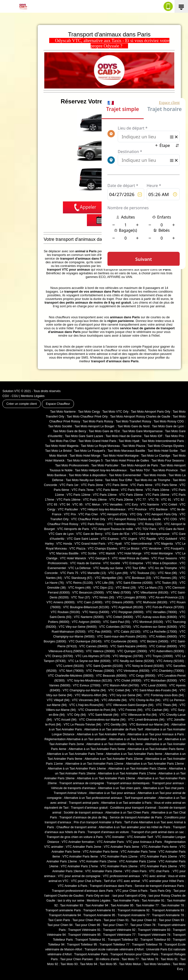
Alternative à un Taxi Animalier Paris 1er (136, 739)
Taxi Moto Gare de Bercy (70, 431)
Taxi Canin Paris (59, 920)
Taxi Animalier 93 (71, 905)
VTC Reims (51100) (80, 583)
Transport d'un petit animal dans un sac (158, 832)
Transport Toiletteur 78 (147, 945)
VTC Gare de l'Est (117, 534)
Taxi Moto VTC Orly (115, 412)
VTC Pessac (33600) (100, 671)
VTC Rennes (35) (165, 578)
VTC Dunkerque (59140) (85, 641)
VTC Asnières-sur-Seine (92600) (155, 627)
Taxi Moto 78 (150, 959)
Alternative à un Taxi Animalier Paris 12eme (94, 764)
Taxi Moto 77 (130, 959)
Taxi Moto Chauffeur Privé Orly (87, 417)
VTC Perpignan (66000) (128, 612)
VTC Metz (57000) (119, 593)
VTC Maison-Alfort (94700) (121, 685)
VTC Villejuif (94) (58, 700)
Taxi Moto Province (165, 470)
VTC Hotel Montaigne (158, 553)
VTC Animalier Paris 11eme (138, 861)
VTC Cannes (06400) (94, 646)
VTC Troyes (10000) (159, 656)
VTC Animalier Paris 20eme (104, 871)
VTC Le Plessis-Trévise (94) (82, 725)
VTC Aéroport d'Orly (114, 514)
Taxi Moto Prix (175, 436)
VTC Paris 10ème (157, 490)
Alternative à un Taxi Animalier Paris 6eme (156, 749)
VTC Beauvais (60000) (111, 676)
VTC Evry (131, 505)
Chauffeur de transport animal (76, 827)
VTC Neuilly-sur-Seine (108, 568)
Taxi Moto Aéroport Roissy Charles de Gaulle (140, 417)
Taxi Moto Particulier (105, 465)
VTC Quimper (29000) (132, 651)
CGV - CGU (10, 396)
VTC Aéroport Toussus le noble (112, 529)
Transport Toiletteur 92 (123, 940)
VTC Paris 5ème (166, 485)
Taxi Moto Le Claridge (156, 456)
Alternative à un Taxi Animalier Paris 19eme (106, 778)
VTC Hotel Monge (129, 553)
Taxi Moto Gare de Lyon (168, 426)
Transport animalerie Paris (63, 910)
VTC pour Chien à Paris (131, 891)
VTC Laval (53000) (154, 685)
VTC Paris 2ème (92, 485)
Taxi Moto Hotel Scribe (163, 451)
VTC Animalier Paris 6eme (100, 852)
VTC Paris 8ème (107, 490)
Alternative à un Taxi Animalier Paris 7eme (75, 754)
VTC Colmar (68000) (163, 646)
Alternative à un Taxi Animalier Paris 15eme (137, 769)
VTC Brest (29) (126, 588)
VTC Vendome (152, 549)
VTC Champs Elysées (103, 549)
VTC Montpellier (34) (109, 578)
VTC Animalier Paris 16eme (119, 866)
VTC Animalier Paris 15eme (98, 861)
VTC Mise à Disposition (161, 563)
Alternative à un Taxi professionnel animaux (93, 798)
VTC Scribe (89, 553)
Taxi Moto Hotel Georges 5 (85, 461)
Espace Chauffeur (58, 404)
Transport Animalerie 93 (168, 910)
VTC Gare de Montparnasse (151, 534)
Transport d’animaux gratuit (89, 808)
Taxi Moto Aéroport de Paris (140, 465)
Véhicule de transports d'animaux (73, 788)
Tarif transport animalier (140, 798)
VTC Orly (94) (77, 715)
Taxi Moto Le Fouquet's (89, 451)
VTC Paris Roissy (93, 524)
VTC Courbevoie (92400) (121, 641)
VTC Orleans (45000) (119, 602)
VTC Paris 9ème (132, 490)
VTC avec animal (154, 876)
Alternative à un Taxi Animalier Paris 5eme (97, 749)
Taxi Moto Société (60, 426)
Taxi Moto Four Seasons (168, 461)
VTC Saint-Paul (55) (117, 622)
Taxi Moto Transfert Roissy (133, 421)
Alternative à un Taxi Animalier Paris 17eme (127, 773)
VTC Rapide (148, 539)
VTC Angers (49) (80, 588)
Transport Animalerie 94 (65, 915)
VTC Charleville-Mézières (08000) (71, 676)
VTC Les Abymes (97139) (93, 656)
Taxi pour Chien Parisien (77, 959)
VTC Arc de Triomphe (163, 568)
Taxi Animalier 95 (122, 905)
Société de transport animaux (83, 813)
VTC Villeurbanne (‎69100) (151, 593)
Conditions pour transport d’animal (133, 808)
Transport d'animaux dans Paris (111, 886)
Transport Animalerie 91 (99, 910)
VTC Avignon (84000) (86, 622)
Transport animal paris (84, 803)
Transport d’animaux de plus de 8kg (83, 817)
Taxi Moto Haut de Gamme (123, 436)
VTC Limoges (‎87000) (131, 597)
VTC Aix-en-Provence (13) (166, 597)
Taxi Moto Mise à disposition (87, 475)
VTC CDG (170, 519)
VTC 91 (166, 500)
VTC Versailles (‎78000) (161, 612)
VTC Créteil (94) (119, 690)
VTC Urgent (129, 539)
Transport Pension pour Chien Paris (134, 954)
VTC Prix (70, 514)
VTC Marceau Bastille (64, 553)
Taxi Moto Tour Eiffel (119, 480)
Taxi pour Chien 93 (171, 920)
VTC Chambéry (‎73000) (168, 671)
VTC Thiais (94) (166, 705)
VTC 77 (141, 500)
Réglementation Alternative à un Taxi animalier (76, 739)
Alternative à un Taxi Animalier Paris (101, 734)
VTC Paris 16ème (157, 495)
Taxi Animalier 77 (147, 905)
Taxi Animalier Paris (126, 901)
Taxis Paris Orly (160, 891)
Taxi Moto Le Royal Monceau (100, 446)
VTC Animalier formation (78, 842)
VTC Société (112, 563)
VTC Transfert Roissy (121, 524)
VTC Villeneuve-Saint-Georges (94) (130, 705)
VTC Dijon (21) (103, 588)
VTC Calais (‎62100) (127, 632)
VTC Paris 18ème (68, 500)
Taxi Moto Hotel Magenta (62, 446)
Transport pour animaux (168, 783)
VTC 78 (153, 500)
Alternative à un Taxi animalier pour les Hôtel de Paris (135, 827)
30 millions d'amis (107, 959)
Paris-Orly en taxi (98, 896)
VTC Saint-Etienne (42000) (134, 583)
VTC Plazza (77, 549)
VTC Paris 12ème (78, 495)
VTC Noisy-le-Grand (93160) (145, 666)
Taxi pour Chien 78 (143, 925)
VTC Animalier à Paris (73, 886)
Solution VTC (11, 391)
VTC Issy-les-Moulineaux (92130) (89, 681)
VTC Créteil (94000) (120, 617)
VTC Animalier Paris (110, 842)
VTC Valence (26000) (100, 651)
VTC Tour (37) (81, 597)
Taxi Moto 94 (89, 964)
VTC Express (110, 539)
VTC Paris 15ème (131, 495)
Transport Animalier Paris (91, 954)
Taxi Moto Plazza (134, 446)
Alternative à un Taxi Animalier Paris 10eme (114, 759)
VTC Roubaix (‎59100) (65, 612)
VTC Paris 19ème (95, 500)
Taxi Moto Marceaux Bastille (126, 451)
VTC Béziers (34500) (154, 641)
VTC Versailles (112, 505)
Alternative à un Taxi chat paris (163, 788)
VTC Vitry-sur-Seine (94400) (78, 627)
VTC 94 (65, 505)
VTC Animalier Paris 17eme (79, 866)
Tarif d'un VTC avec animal (122, 881)
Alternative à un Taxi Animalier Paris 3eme (114, 744)
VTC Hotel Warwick (73, 558)
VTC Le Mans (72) (151, 588)
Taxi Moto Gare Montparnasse (142, 431)
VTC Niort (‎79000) (71, 671)
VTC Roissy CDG (150, 524)
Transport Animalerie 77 (134, 915)
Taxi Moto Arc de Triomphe (152, 480)
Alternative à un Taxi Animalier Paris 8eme (134, 754)
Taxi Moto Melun (130, 964)
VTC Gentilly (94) (115, 725)
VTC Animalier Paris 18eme (159, 866)
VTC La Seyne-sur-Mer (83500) (89, 661)
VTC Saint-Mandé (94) (104, 715)
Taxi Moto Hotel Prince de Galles (127, 461)
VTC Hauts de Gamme (85, 563)
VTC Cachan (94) (157, 710)
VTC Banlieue (158, 509)
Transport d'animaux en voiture (108, 832)
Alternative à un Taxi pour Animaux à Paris (156, 734)
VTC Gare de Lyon (61, 534)
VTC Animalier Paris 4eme (159, 847)
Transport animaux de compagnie (82, 783)
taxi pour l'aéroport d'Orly (129, 896)
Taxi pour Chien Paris (87, 920)
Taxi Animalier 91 (153, 901)
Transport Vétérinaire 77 (119, 935)
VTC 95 (78, 505)
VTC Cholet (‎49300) (128, 681)
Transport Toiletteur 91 (90, 940)
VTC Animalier (115, 837)
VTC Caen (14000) (90, 602)
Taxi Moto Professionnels (72, 465)
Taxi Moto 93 (69, 964)
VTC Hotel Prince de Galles (130, 558)
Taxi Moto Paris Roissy (98, 421)
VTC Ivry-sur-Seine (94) (126, 695)
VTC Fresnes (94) (130, 710)
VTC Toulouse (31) (143, 573)
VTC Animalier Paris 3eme (122, 847)
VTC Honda (64, 544)
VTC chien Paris (135, 871)
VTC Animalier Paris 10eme (159, 857)
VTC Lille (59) (105, 583)
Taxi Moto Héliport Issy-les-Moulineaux (101, 470)
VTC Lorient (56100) (70, 666)
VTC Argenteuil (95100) (127, 607)
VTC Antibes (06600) (163, 637)
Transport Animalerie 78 (168, 915)
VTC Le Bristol (129, 549)
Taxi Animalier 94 (97, 905)
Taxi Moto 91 (169, 959)
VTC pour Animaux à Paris (144, 842)
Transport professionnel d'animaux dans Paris (82, 891)
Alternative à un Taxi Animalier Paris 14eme (77, 769)
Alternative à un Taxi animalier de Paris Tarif (114, 729)
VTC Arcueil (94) (65, 720)
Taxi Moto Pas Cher (63, 441)
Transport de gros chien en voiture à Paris (75, 837)
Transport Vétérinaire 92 (119, 930)
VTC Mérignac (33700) (128, 656)
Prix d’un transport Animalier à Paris (98, 822)
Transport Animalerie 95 (99, 915)
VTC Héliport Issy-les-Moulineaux (103, 509)
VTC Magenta (164, 544)
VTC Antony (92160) (170, 661)
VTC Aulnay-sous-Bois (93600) (156, 617)
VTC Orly (136, 514)
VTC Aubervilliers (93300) (167, 651)
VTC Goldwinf (168, 539)
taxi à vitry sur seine (71, 901)
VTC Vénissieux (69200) (133, 671)
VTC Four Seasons (164, 558)
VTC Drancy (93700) (59, 656)
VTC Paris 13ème (105, 495)
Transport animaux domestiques (128, 783)
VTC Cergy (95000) (142, 676)
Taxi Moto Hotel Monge (85, 456)
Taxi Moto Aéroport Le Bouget (95, 426)
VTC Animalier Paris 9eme (80, 857)
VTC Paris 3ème (117, 485)
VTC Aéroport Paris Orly (161, 514)
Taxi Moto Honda (155, 475)
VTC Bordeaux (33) (138, 578)
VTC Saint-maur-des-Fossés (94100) (122, 637)
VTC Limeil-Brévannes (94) (146, 720)
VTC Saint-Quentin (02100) (105, 666)
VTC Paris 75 (69, 573)
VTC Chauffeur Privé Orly (88, 519)
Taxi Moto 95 (108, 964)
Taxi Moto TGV (139, 470)
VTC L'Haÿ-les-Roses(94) (86, 705)
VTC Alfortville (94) (114, 700)
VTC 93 (52, 505)
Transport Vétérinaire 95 (84, 935)
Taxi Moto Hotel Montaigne (121, 456)
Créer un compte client (22, 404)
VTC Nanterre (150, 505)
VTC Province (137, 509)
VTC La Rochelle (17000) (160, 632)
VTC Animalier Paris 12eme (119, 857)
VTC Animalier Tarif (140, 837)
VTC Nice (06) (167, 573)
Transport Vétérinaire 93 (154, 930)
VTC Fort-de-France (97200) (165, 607)
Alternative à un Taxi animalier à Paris (126, 803)
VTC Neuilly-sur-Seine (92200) (133, 661)
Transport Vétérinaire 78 (154, 935)
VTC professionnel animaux (121, 876)
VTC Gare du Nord (171, 529)
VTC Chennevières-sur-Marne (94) (102, 720)
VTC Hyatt (115, 544)
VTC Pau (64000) (100, 632)
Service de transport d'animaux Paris (159, 886)
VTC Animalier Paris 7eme (138, 852)
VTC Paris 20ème (121, 500)
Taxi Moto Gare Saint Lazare (84, 436)
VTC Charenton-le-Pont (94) (97, 710)
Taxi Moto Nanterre (63, 412)
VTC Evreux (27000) (87, 685)
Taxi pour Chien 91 (116, 920)
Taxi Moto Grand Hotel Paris (97, 441)
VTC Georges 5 (99, 558)
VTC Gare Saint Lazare (82, 539)
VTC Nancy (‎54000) (96, 612)
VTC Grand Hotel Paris (90, 544)
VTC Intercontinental (138, 544)
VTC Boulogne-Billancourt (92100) (86, 607)
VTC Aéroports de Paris (73, 529)
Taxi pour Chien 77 (115, 925)
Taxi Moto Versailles (157, 964)
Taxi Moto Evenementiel (125, 475)
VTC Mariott (107, 553)
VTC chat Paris (160, 871)
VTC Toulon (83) (166, 583)
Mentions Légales (33, 396)
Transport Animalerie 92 (134, 910)
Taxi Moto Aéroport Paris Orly (151, 412)
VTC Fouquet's (174, 549)
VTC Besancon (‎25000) (88, 593)
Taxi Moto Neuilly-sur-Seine (84, 480)
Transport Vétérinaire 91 (84, 930)
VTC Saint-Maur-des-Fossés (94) (155, 690)
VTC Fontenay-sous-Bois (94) (164, 695)
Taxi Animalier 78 (172, 905)
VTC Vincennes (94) (86, 700)
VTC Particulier (68, 509)
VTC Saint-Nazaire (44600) (128, 646)
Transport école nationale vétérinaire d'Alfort (114, 949)
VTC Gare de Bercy (89, 534)
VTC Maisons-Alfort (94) (91, 695)
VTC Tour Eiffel (136, 568)
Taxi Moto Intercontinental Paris (163, 441)
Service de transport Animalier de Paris (136, 817)
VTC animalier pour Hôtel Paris (163, 881)
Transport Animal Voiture (70, 793)
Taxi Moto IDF (153, 436)
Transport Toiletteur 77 (114, 945)
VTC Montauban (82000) (160, 681)
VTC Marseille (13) (93, 573)
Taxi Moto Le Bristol (59, 451)
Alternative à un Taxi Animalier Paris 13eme (155, 764)
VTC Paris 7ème (83, 490)
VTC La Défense (79, 568)
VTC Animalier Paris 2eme (84, 847)
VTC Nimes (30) (103, 597)
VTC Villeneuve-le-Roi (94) (139, 715)
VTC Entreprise (133, 563)
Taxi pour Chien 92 (144, 920)
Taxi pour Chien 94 (60, 925)
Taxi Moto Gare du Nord (134, 426)
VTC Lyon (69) (118, 573)
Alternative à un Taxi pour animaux (112, 793)
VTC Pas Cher (88, 514)
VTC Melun (93, 505)
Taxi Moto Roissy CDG (169, 421)
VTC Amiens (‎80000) (61, 602)
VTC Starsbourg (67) (78, 578)
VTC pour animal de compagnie (79, 876)
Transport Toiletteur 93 (155, 940)
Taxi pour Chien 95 (88, 925)
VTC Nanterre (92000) (89, 617)
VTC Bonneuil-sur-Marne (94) (149, 725)
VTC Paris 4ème (141, 485)
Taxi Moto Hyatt (129, 441)
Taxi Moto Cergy (89, 412)
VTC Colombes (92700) (115, 627)
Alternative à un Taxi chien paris (119, 788)
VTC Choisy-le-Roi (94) (145, 700)
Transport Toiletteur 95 (82, 945)
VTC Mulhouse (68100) (152, 602)
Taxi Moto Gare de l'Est (104, 431)
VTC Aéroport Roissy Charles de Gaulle (134, 519)
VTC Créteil (169, 505)
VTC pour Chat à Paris (86, 881)
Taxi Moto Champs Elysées (166, 446)
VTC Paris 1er (69, 485)
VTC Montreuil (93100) (148, 622)
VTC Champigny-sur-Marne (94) (84, 690)
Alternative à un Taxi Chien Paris (127, 813)
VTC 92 (179, 500)
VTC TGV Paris (146, 529)
